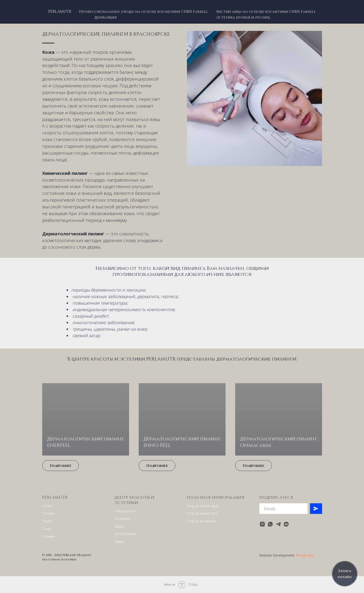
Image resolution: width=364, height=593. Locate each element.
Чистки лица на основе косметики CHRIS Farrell (266, 11)
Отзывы (49, 536)
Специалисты (125, 511)
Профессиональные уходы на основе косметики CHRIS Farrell (143, 11)
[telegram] (278, 524)
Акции (119, 526)
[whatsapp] (270, 524)
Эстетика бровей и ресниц (243, 17)
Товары (48, 513)
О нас (47, 529)
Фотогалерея (125, 534)
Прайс (47, 521)
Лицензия (122, 519)
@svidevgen (305, 555)
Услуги (47, 506)
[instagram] (262, 524)
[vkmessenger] (286, 524)
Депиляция (105, 17)
